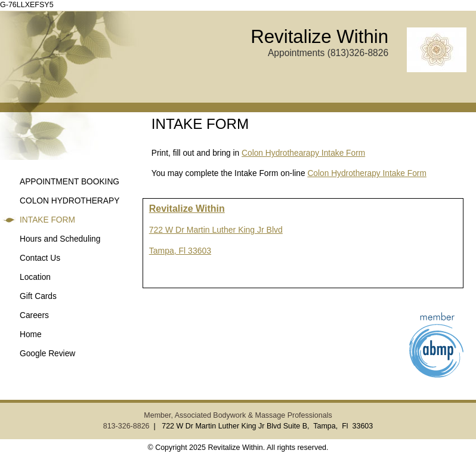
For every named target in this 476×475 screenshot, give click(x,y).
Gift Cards (38, 296)
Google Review (47, 354)
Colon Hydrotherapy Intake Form (367, 173)
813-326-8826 (126, 426)
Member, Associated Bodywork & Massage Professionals (238, 415)
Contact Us (40, 258)
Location (35, 277)
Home (31, 334)
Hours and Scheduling (60, 239)
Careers (34, 315)
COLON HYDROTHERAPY (69, 201)
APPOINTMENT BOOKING (69, 182)
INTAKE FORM (47, 220)
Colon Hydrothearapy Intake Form (303, 153)
